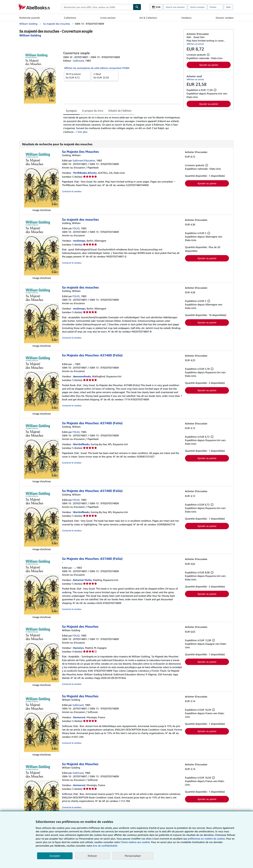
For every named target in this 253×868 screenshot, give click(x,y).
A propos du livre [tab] (93, 111)
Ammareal (79, 717)
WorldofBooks (81, 444)
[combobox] (97, 7)
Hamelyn (78, 648)
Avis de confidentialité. (105, 846)
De (77, 76)
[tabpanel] (122, 125)
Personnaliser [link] (133, 856)
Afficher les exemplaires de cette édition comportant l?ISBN (97, 68)
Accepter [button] (55, 856)
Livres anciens (108, 18)
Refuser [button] (93, 856)
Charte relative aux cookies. (136, 842)
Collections (70, 18)
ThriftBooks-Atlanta (85, 173)
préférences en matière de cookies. (207, 839)
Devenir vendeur (225, 18)
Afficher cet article (195, 44)
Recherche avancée (30, 18)
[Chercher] (137, 7)
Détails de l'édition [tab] (120, 111)
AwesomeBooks (82, 376)
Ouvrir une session (175, 7)
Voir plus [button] (82, 132)
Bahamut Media (82, 580)
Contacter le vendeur (72, 191)
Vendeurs (186, 18)
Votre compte (197, 7)
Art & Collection (148, 18)
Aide (228, 7)
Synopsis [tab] (71, 111)
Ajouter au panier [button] (209, 65)
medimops (79, 241)
